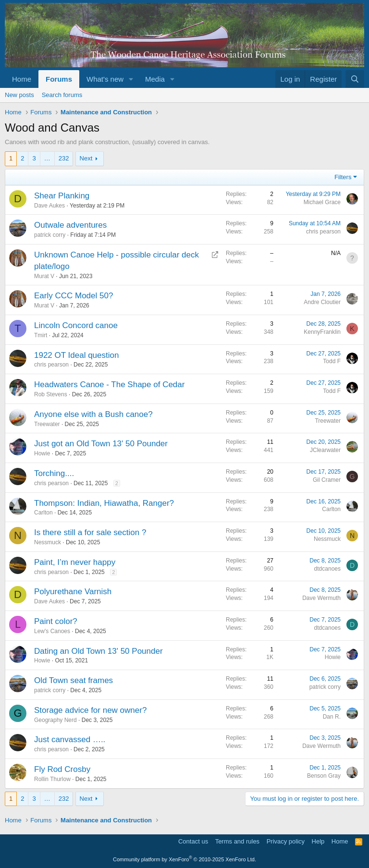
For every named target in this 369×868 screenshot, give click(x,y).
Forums (59, 79)
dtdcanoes (327, 569)
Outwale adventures (70, 225)
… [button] (47, 158)
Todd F (332, 361)
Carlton (43, 513)
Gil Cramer (327, 480)
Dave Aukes (49, 206)
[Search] (355, 79)
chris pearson (323, 232)
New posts (19, 95)
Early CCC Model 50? (74, 296)
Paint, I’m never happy (75, 562)
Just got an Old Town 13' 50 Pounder (101, 444)
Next (86, 158)
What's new (105, 79)
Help (318, 841)
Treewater (47, 424)
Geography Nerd (55, 720)
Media (155, 79)
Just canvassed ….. (70, 740)
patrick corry (50, 235)
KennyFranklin (322, 332)
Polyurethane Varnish (73, 592)
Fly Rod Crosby (62, 769)
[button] (131, 79)
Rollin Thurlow (52, 779)
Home (22, 79)
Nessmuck (48, 542)
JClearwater (325, 450)
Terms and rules (237, 841)
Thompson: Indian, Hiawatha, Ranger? (104, 503)
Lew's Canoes (52, 631)
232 (64, 158)
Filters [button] (343, 177)
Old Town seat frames (74, 680)
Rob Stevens (51, 394)
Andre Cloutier (322, 302)
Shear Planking (62, 196)
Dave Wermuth (321, 598)
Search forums (62, 95)
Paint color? (56, 621)
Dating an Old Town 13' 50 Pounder (98, 651)
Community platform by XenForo (184, 859)
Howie (42, 453)
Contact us (193, 841)
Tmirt (41, 335)
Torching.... (54, 473)
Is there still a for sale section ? (90, 532)
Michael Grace (322, 202)
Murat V (44, 276)
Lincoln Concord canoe (76, 325)
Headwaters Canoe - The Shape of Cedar (109, 385)
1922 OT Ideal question (76, 355)
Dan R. (332, 717)
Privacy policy (286, 841)
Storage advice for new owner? (90, 710)
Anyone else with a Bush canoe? (93, 414)
